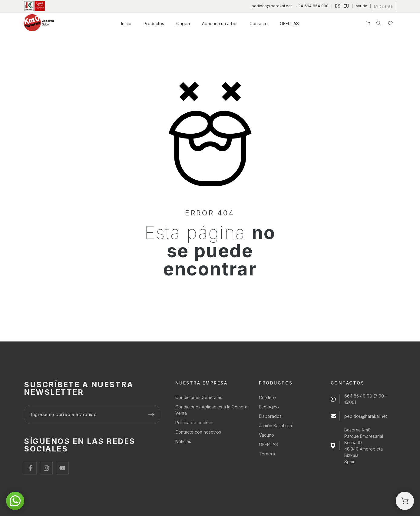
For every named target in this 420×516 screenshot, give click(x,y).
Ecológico (269, 407)
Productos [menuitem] (154, 23)
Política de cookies (194, 423)
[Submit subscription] (151, 414)
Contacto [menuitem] (259, 23)
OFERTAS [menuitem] (289, 23)
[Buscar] (379, 23)
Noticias (183, 441)
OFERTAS (268, 444)
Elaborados (270, 416)
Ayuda (361, 6)
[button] (15, 501)
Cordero (267, 397)
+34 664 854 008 (312, 6)
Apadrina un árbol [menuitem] (220, 23)
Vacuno (266, 435)
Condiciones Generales (199, 397)
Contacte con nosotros (198, 432)
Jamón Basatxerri (276, 426)
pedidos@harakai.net (272, 6)
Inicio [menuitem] (126, 23)
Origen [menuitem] (183, 23)
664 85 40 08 (358, 396)
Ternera (267, 454)
